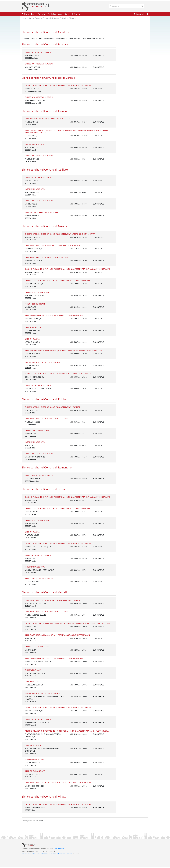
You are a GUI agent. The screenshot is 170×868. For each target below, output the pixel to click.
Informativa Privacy (48, 854)
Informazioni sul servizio (31, 854)
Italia (31, 18)
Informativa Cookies (64, 854)
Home (24, 18)
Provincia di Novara (52, 18)
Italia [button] (27, 14)
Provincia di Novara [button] (55, 14)
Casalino (65, 18)
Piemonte (38, 18)
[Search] (125, 6)
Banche (73, 18)
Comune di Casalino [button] (73, 14)
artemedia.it (60, 848)
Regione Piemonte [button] (38, 14)
